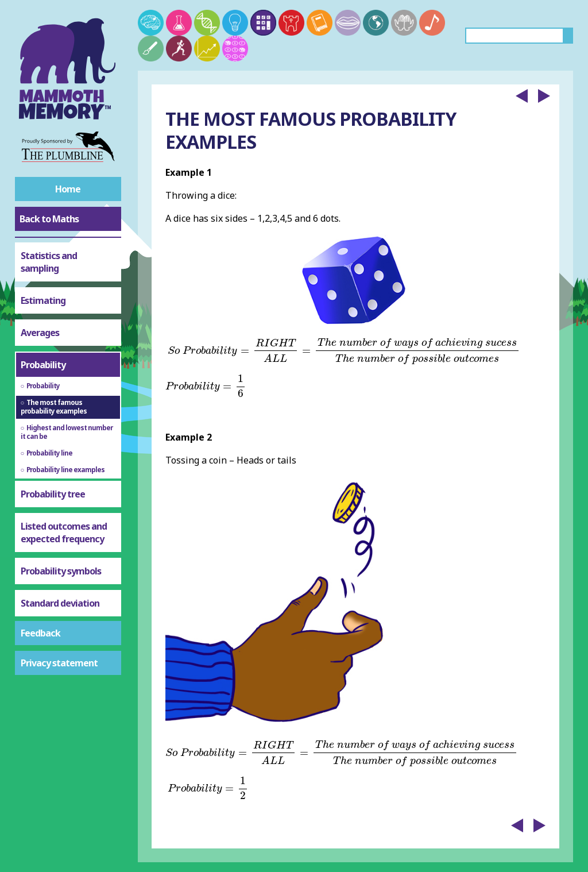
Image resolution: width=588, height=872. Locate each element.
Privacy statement (59, 663)
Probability (43, 365)
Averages (40, 333)
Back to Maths (49, 219)
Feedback (40, 633)
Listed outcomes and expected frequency (64, 533)
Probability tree (53, 494)
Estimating (43, 300)
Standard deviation (60, 603)
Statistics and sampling (49, 262)
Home (68, 189)
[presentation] (344, 351)
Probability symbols (61, 571)
